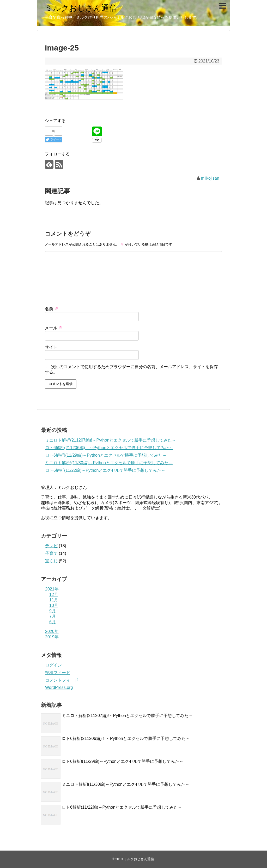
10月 (54, 605)
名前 (52, 309)
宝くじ (51, 561)
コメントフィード (62, 680)
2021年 (52, 589)
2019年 (52, 637)
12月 (54, 595)
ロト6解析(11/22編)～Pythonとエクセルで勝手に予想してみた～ (105, 470)
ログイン (53, 665)
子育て (51, 553)
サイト (51, 347)
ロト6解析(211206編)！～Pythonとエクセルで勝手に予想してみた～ (109, 448)
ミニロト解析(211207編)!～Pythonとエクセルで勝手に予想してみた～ (111, 440)
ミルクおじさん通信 (81, 8)
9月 (53, 611)
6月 (53, 622)
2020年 (52, 631)
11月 (54, 600)
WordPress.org (59, 687)
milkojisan (210, 178)
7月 (53, 616)
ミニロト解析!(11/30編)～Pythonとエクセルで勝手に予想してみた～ (109, 463)
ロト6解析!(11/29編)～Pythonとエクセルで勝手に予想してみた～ (106, 455)
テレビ (51, 546)
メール (54, 328)
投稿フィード (58, 673)
